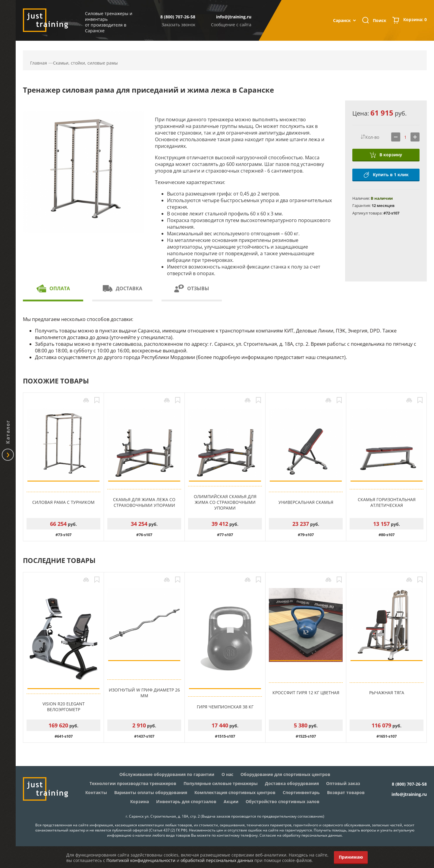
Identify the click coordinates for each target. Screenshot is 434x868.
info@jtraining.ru (234, 17)
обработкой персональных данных (217, 860)
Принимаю (351, 857)
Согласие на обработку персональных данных (301, 835)
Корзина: (415, 20)
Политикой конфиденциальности (141, 860)
